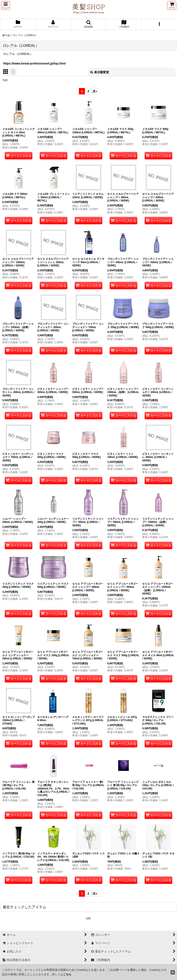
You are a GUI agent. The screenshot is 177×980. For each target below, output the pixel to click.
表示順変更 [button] (100, 72)
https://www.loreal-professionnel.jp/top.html (34, 63)
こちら (67, 974)
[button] (6, 5)
